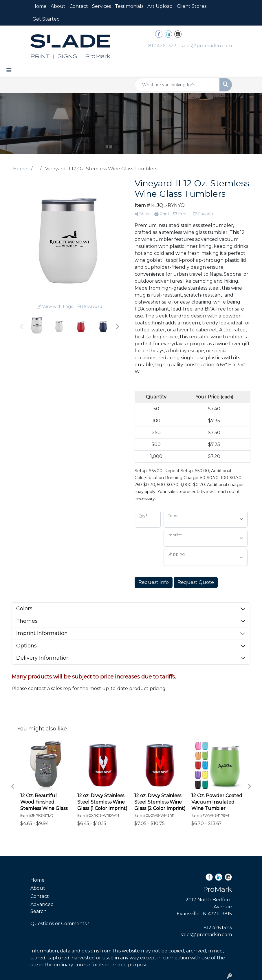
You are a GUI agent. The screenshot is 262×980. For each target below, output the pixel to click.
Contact (79, 6)
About (58, 6)
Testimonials (129, 6)
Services (101, 6)
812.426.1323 (162, 46)
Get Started (46, 19)
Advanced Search (42, 908)
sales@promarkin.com (206, 46)
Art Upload (160, 6)
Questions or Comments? (60, 924)
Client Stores (192, 6)
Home (40, 6)
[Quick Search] (177, 85)
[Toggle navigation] (9, 70)
